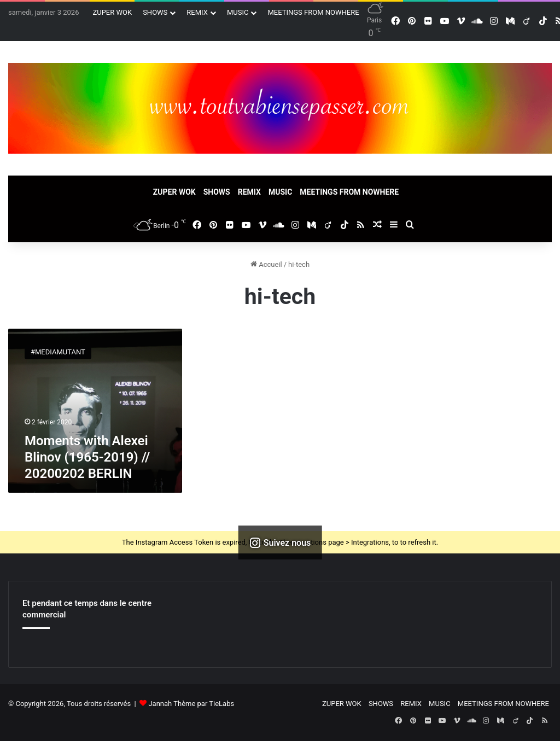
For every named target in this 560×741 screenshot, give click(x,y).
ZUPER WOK (112, 12)
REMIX (197, 12)
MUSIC (238, 12)
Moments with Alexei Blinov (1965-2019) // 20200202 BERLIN (87, 457)
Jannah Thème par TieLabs (191, 704)
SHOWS (155, 12)
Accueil (266, 264)
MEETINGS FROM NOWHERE (313, 12)
